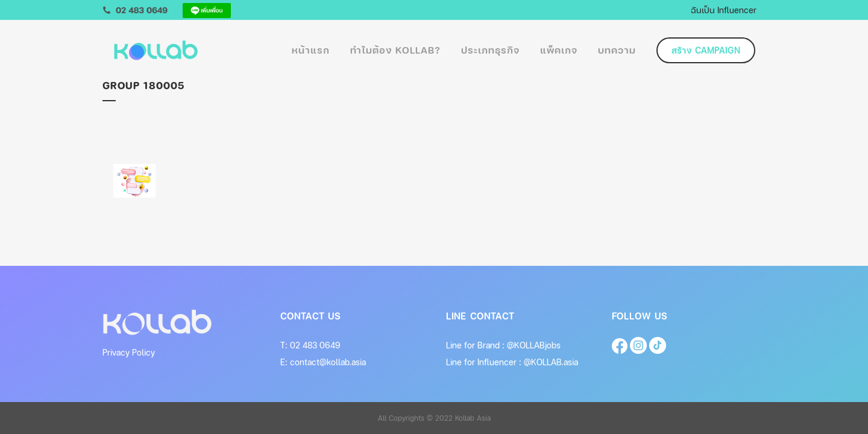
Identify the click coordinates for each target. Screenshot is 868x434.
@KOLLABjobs (534, 345)
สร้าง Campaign (706, 50)
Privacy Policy (129, 352)
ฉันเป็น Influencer (724, 10)
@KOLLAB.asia (551, 362)
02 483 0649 (315, 345)
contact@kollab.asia (328, 362)
